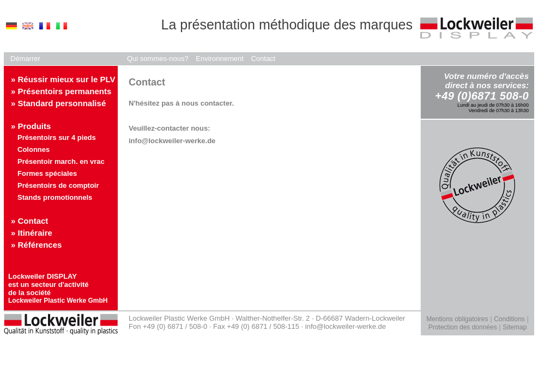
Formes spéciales (47, 173)
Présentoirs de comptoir (58, 185)
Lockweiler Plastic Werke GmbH (58, 301)
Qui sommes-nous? (158, 59)
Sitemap (515, 327)
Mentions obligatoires (457, 319)
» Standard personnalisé (58, 103)
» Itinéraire (32, 233)
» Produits (31, 126)
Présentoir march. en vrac (61, 161)
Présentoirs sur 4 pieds (57, 137)
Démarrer (25, 59)
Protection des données (463, 327)
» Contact (29, 221)
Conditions (509, 319)
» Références (36, 245)
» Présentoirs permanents (61, 91)
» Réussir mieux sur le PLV (63, 79)
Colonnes (34, 149)
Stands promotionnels (55, 197)
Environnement (219, 59)
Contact (263, 59)
